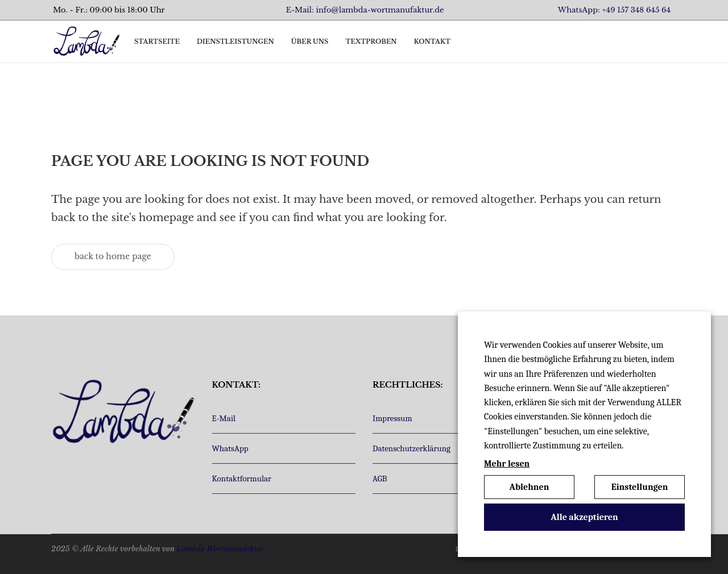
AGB (380, 479)
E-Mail (224, 418)
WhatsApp (230, 448)
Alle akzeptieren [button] (584, 517)
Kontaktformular (242, 479)
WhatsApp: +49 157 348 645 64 (614, 10)
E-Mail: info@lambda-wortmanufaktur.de (365, 10)
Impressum (392, 418)
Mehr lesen (507, 464)
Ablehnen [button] (530, 487)
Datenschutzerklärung (411, 448)
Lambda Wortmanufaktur (220, 549)
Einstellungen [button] (640, 487)
